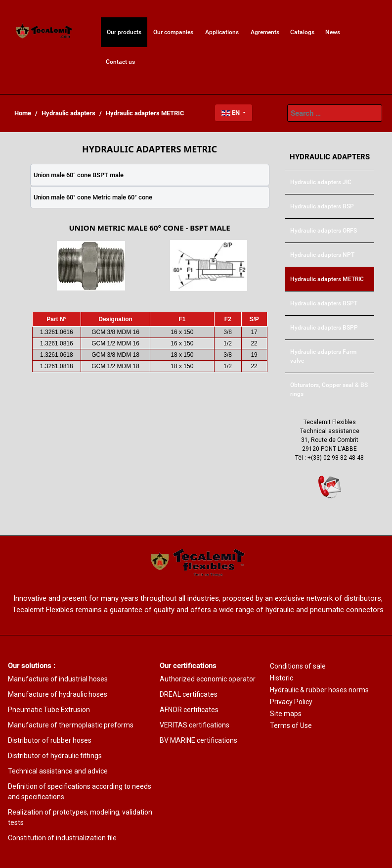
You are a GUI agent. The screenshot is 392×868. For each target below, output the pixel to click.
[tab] (150, 175)
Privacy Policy (291, 702)
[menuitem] (44, 32)
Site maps (286, 714)
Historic (282, 678)
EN (231, 113)
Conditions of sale (298, 666)
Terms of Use (291, 725)
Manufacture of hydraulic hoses (58, 694)
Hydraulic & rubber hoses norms (319, 690)
